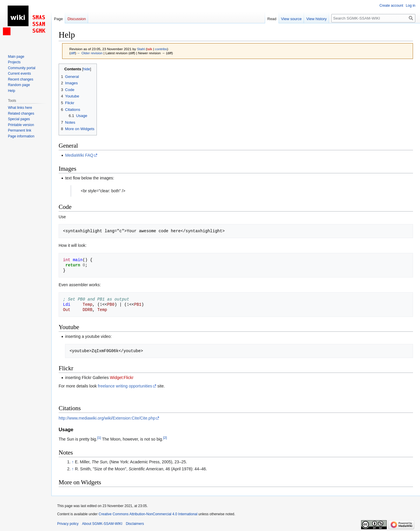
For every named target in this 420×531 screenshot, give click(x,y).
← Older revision (90, 53)
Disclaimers (135, 524)
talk (150, 49)
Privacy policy (68, 524)
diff (73, 53)
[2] (165, 437)
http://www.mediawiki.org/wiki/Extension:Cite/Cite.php (107, 418)
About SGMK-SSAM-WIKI (102, 524)
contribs (161, 49)
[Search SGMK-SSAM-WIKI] (373, 18)
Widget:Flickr (122, 378)
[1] (99, 437)
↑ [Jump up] (73, 462)
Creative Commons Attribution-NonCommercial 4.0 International (148, 514)
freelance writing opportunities (125, 386)
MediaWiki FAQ (79, 155)
